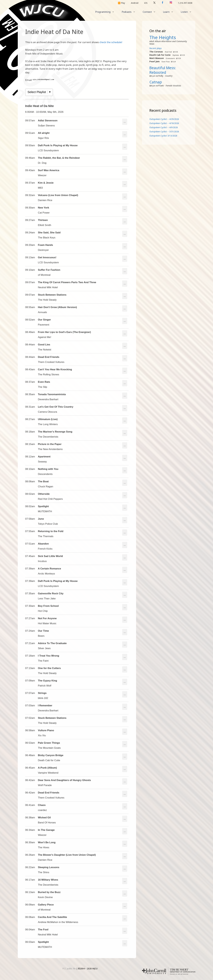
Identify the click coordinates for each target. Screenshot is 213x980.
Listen (188, 12)
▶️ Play (121, 3)
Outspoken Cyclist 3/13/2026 (163, 136)
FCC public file (69, 969)
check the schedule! (111, 42)
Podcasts (130, 12)
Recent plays (156, 48)
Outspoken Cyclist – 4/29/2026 (164, 119)
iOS (146, 3)
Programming (107, 12)
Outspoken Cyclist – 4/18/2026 (164, 123)
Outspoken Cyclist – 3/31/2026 (164, 132)
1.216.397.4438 (185, 3)
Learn (170, 12)
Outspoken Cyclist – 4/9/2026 (164, 127)
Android (135, 3)
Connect (151, 12)
